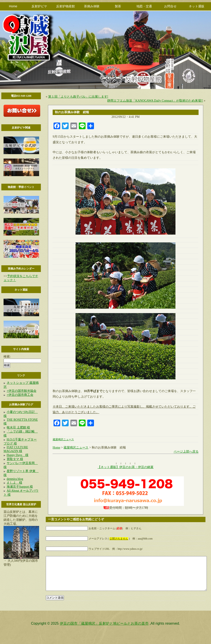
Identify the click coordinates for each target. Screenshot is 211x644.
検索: (7, 357)
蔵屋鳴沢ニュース (63, 440)
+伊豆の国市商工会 (20, 395)
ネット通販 (197, 6)
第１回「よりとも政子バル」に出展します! (78, 97)
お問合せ (170, 6)
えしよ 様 (14, 483)
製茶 (118, 6)
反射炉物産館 (66, 6)
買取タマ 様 (15, 459)
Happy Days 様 (18, 455)
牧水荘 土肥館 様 (18, 428)
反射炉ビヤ (39, 6)
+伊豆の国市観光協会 (22, 391)
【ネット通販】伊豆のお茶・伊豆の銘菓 (125, 467)
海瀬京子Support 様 (20, 487)
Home (13, 6)
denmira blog (15, 479)
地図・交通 (144, 6)
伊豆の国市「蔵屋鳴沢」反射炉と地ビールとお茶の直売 (104, 630)
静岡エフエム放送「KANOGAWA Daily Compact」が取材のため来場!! (155, 101)
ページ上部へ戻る (186, 452)
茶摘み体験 (92, 6)
